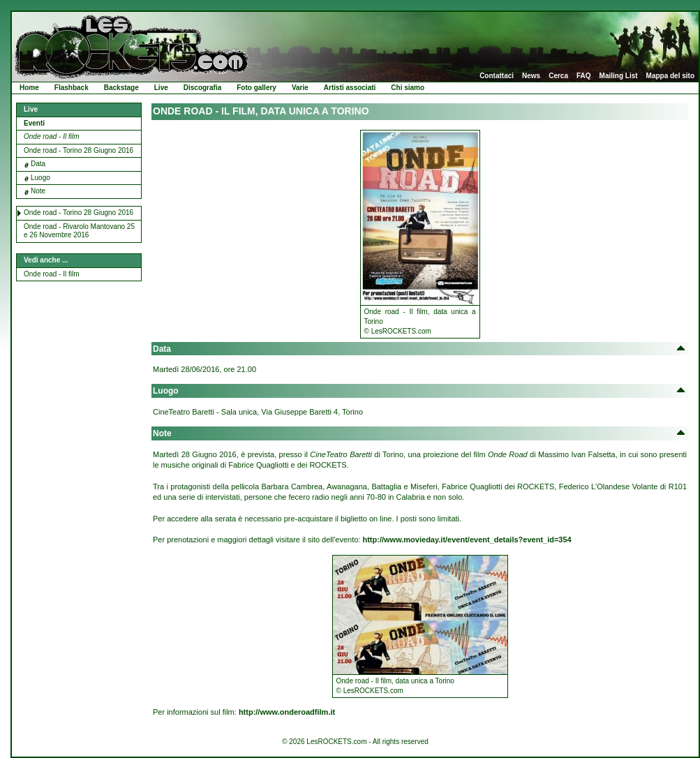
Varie (300, 88)
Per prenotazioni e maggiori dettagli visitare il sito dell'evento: (362, 540)
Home (29, 88)
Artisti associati (350, 88)
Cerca (558, 76)
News (531, 76)
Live (161, 88)
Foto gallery (256, 88)
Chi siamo (408, 88)
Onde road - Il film (51, 136)
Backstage (121, 88)
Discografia (202, 88)
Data (38, 164)
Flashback (72, 88)
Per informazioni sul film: (244, 712)
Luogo (40, 178)
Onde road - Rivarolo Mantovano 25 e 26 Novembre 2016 (79, 231)
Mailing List (619, 76)
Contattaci (497, 76)
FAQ (584, 76)
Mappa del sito (670, 76)
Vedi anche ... (46, 260)
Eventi (34, 123)
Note (38, 191)
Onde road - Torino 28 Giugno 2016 (79, 150)
